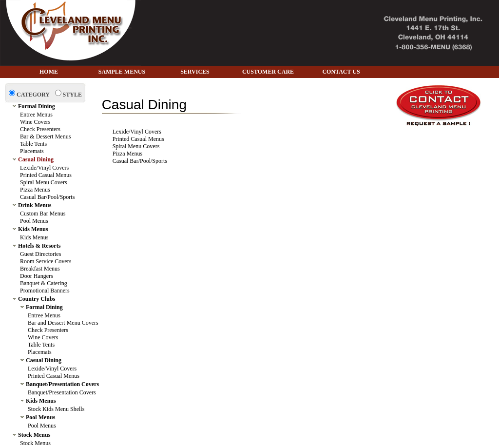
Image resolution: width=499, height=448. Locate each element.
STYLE (72, 95)
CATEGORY (33, 95)
